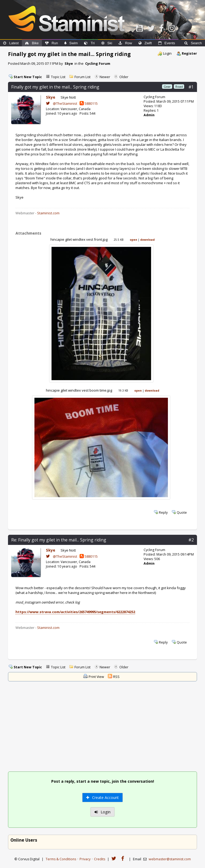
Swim (71, 43)
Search (193, 43)
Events (167, 43)
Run (52, 43)
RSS (116, 677)
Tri (89, 43)
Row (125, 43)
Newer (105, 77)
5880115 (89, 103)
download (147, 240)
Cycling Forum (98, 63)
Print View (96, 677)
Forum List (82, 77)
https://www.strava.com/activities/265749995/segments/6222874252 (75, 612)
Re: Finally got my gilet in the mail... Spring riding (59, 540)
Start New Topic (28, 77)
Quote (182, 513)
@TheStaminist (62, 103)
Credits (100, 859)
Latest (11, 43)
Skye (69, 63)
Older (124, 77)
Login (167, 53)
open (133, 240)
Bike (32, 43)
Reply (163, 513)
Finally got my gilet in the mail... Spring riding (55, 87)
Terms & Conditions (61, 859)
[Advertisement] (103, 727)
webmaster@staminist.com (170, 859)
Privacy (85, 859)
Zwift (145, 43)
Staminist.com (48, 213)
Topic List (58, 77)
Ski (107, 43)
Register (189, 53)
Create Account (102, 797)
